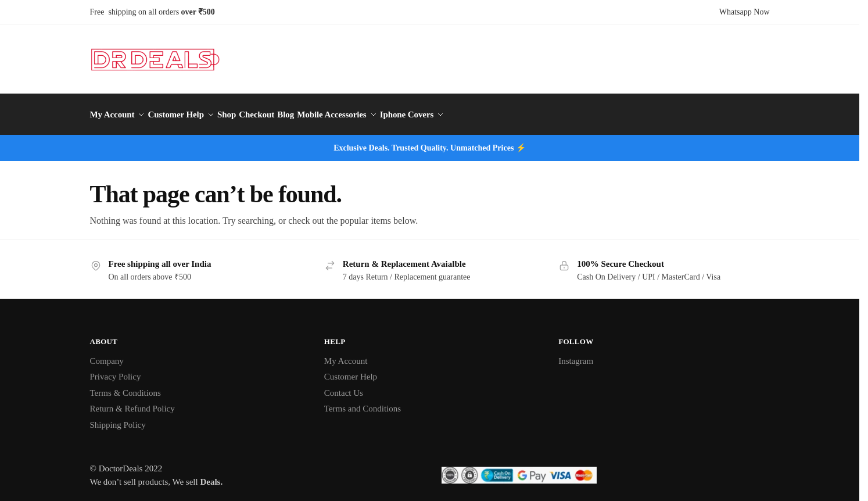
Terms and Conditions (363, 403)
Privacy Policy (116, 371)
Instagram (576, 355)
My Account (346, 355)
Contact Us (344, 387)
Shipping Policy (118, 418)
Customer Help (351, 371)
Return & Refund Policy (132, 403)
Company (107, 355)
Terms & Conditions (125, 387)
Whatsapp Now (745, 12)
